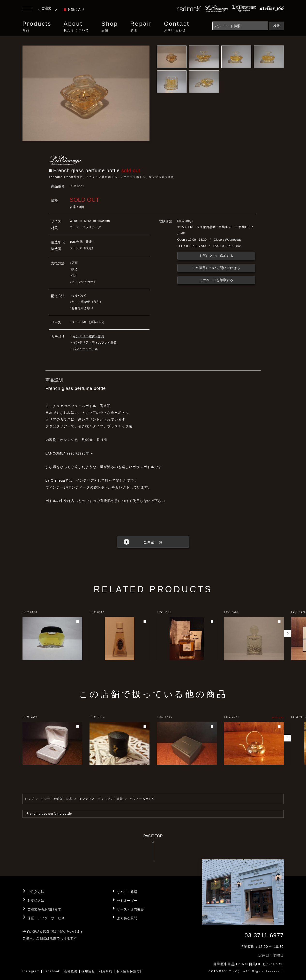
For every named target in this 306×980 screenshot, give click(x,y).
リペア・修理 (127, 892)
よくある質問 (127, 918)
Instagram (31, 971)
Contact (177, 26)
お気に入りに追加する (216, 256)
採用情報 (88, 971)
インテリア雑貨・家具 (89, 336)
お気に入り (74, 9)
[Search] (240, 26)
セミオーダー (127, 901)
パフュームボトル (85, 349)
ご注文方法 (36, 892)
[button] (288, 633)
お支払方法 (36, 901)
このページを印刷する (216, 280)
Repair (141, 26)
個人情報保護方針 (130, 971)
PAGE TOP (153, 849)
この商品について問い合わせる (216, 268)
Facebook (52, 971)
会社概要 (71, 971)
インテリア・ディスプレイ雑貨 (95, 343)
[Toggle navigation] (27, 10)
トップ (29, 799)
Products (37, 26)
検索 (276, 26)
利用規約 (106, 971)
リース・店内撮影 (130, 909)
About (76, 26)
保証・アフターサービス (46, 918)
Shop (110, 26)
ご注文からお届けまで (44, 909)
